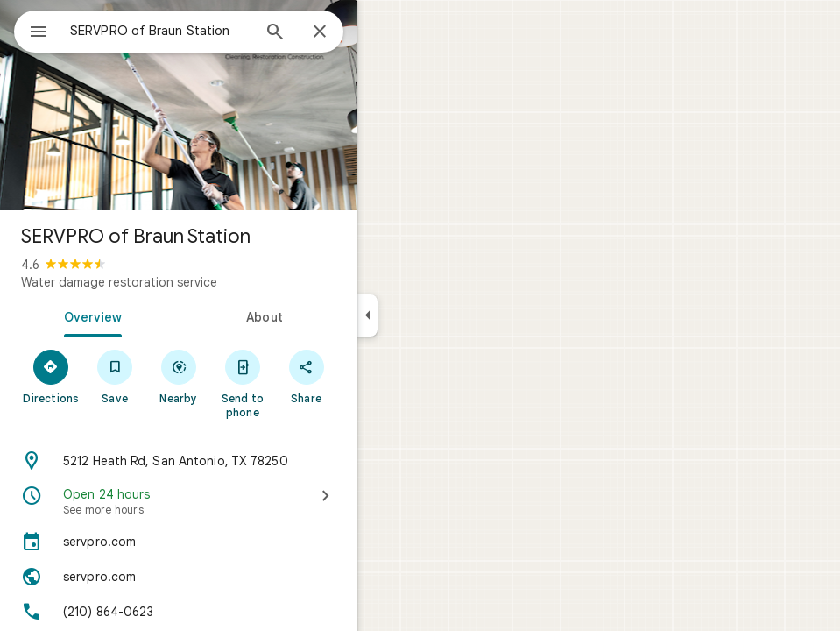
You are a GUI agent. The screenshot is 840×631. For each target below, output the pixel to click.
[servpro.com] (179, 542)
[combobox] (160, 31)
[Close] (320, 32)
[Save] (115, 376)
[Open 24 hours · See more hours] (179, 501)
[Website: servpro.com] (179, 577)
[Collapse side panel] (367, 315)
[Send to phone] (242, 383)
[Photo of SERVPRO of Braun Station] (179, 105)
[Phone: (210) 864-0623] (179, 612)
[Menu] (39, 33)
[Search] (275, 33)
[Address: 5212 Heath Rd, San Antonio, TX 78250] (179, 461)
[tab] (89, 315)
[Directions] (51, 376)
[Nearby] (179, 376)
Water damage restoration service (119, 282)
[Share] (306, 376)
